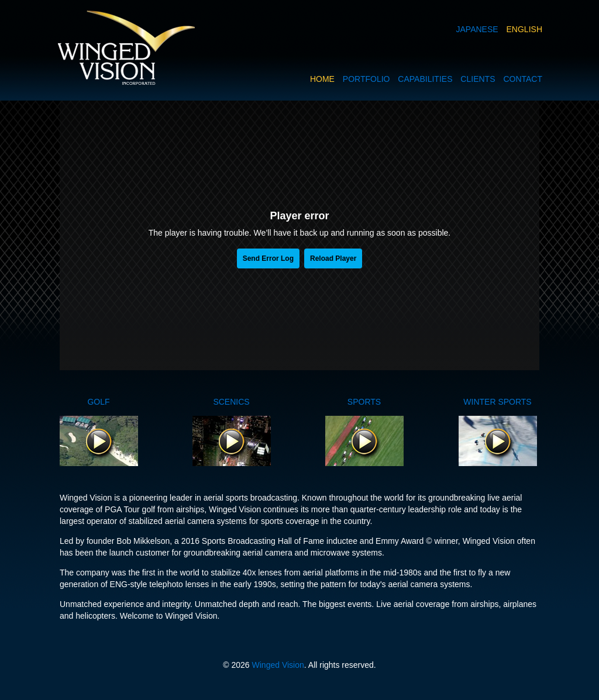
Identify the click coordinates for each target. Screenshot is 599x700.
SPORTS (364, 402)
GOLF (98, 402)
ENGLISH (524, 29)
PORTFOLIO (366, 79)
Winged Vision (278, 665)
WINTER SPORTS (497, 402)
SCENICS (231, 402)
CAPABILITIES (425, 79)
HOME (322, 79)
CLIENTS (478, 79)
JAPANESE (477, 29)
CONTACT (523, 79)
